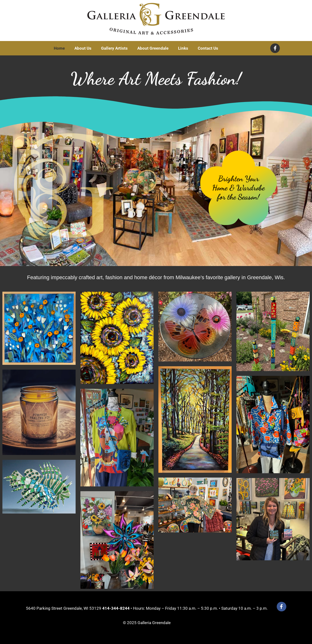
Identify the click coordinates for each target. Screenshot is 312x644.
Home (59, 48)
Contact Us (208, 48)
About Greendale (153, 48)
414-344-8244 (116, 608)
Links (183, 48)
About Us (83, 48)
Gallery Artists (114, 48)
